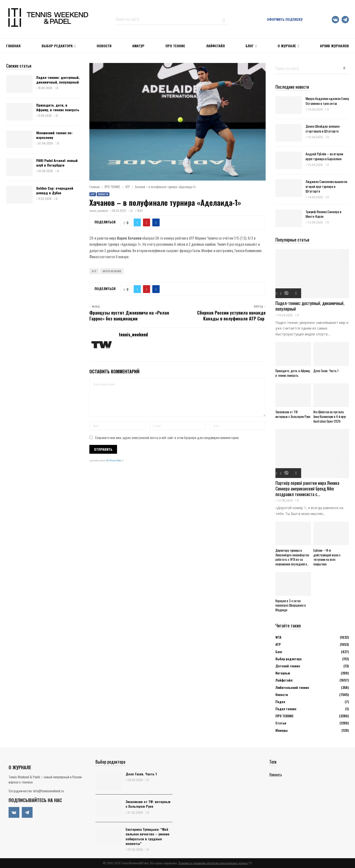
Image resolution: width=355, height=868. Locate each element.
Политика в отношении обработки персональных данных (213, 863)
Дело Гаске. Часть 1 (326, 371)
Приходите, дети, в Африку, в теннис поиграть (58, 107)
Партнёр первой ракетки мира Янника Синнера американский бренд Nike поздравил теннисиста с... (307, 488)
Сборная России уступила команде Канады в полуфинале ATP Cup (231, 316)
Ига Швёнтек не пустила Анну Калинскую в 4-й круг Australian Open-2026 (330, 416)
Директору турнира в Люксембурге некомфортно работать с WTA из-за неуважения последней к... (292, 557)
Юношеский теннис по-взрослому (55, 135)
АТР (93, 194)
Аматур (138, 46)
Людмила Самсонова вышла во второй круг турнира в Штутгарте (326, 186)
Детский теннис (288, 666)
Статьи (281, 723)
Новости (103, 194)
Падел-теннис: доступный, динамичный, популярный (58, 79)
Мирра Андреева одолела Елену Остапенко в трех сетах (327, 101)
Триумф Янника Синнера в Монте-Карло (323, 214)
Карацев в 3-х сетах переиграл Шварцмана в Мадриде (291, 605)
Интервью (283, 673)
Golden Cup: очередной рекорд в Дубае (55, 190)
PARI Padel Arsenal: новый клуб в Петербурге (57, 163)
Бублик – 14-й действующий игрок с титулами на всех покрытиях (327, 557)
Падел (280, 702)
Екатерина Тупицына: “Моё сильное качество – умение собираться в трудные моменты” (148, 836)
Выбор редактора (57, 46)
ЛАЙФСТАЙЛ (215, 46)
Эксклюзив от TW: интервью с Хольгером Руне (293, 414)
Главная (13, 46)
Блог (250, 46)
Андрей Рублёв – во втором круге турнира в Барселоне (324, 156)
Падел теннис (286, 709)
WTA (278, 637)
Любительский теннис (292, 687)
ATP (94, 271)
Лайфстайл (284, 680)
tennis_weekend (99, 211)
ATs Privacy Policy (114, 460)
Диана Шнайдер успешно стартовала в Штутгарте (323, 128)
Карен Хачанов (112, 271)
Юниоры (282, 730)
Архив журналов (334, 46)
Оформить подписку (285, 19)
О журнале (287, 46)
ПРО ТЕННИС (175, 46)
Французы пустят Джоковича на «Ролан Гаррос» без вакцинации (129, 316)
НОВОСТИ (104, 46)
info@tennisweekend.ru (48, 791)
